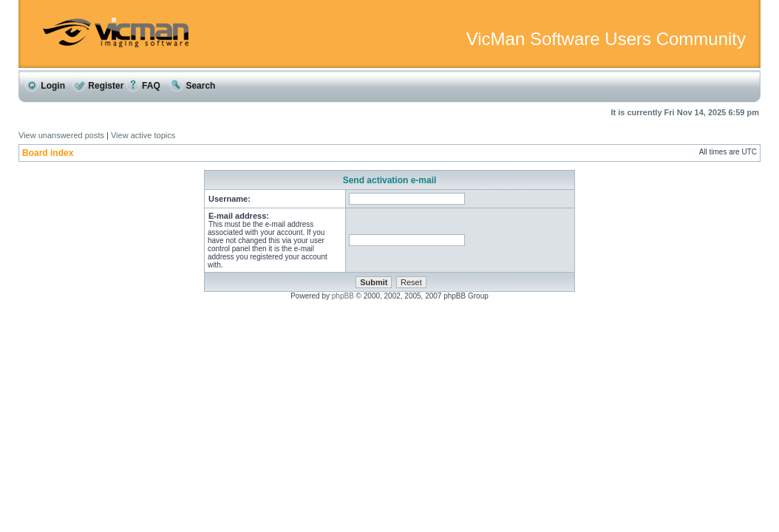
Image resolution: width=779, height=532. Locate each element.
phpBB (343, 296)
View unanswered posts (61, 135)
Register (98, 86)
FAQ (143, 86)
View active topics (143, 135)
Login (45, 86)
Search (193, 86)
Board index (48, 153)
